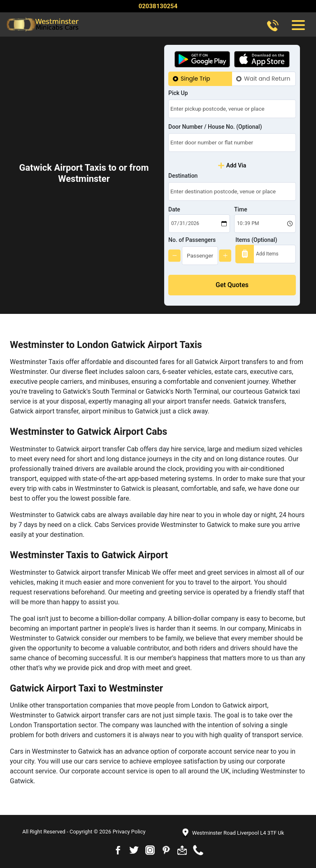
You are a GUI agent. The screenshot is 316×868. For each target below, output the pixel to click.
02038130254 (158, 6)
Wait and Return (267, 79)
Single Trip (195, 79)
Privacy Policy (129, 832)
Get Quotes (232, 285)
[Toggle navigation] (298, 25)
